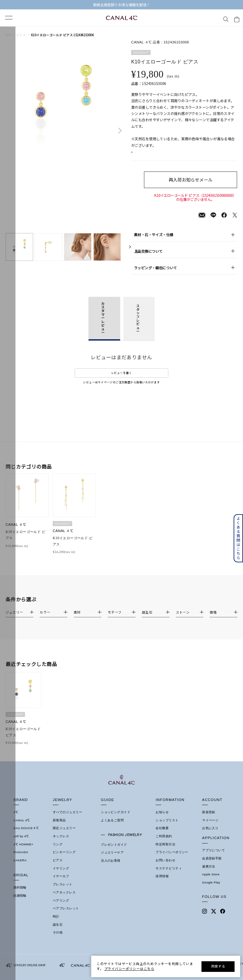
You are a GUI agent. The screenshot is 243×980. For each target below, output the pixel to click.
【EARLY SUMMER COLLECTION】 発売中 (122, 5)
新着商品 (59, 971)
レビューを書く (121, 379)
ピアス (21, 35)
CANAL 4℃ (22, 971)
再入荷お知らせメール (195, 186)
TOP (8, 35)
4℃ (16, 963)
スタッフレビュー (138, 325)
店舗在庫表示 (147, 155)
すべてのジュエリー (67, 963)
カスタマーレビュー (103, 325)
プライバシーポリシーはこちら (129, 969)
